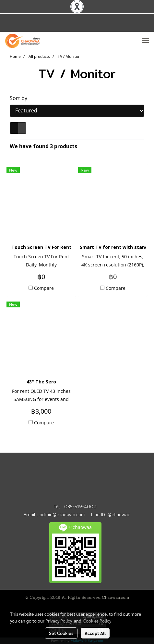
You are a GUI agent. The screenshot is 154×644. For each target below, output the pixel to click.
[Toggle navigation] (146, 41)
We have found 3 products (43, 146)
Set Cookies (61, 633)
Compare (44, 288)
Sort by (20, 98)
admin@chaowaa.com (62, 515)
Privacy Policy (59, 621)
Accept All (95, 633)
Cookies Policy (97, 621)
